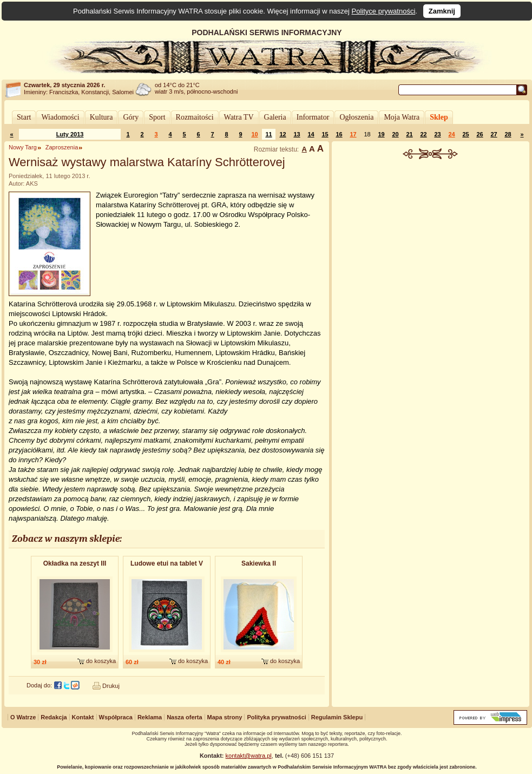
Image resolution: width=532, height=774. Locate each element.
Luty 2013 (70, 134)
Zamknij (442, 11)
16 (339, 134)
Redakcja (54, 717)
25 (465, 134)
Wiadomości (60, 117)
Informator (313, 117)
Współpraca (116, 717)
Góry (131, 117)
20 (395, 134)
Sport (157, 117)
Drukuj (111, 686)
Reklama (150, 717)
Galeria (275, 117)
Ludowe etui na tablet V (167, 563)
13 (297, 134)
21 (409, 134)
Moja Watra (402, 117)
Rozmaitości (195, 117)
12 (283, 134)
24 (451, 134)
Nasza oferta (184, 717)
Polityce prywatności (384, 11)
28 (508, 134)
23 (437, 134)
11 (268, 134)
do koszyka (101, 661)
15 (325, 134)
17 (353, 134)
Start (24, 117)
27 (494, 134)
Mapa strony (225, 717)
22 (423, 134)
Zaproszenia (62, 147)
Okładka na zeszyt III (75, 563)
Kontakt (83, 717)
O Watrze (23, 717)
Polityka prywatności (276, 717)
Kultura (101, 117)
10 (254, 134)
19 (381, 134)
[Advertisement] (431, 240)
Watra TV (239, 117)
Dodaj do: (39, 685)
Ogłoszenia (356, 117)
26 (480, 134)
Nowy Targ (23, 147)
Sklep (439, 117)
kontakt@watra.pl (249, 756)
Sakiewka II (259, 563)
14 (311, 134)
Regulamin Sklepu (337, 717)
